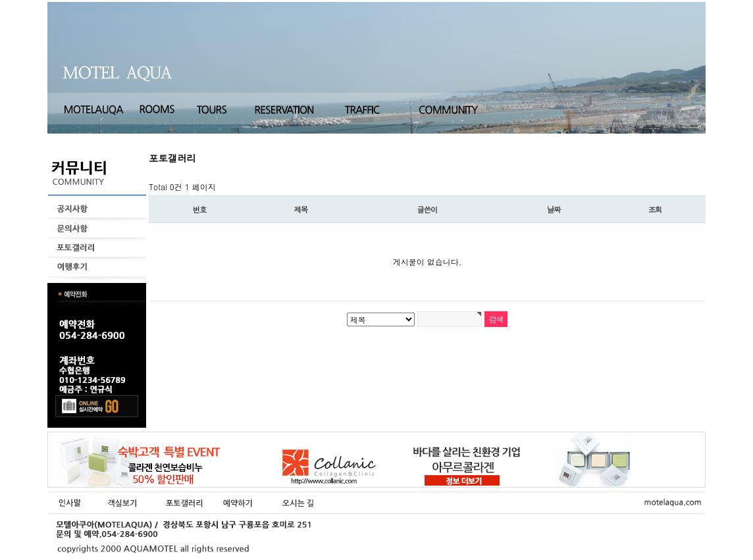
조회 (655, 209)
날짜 (554, 209)
